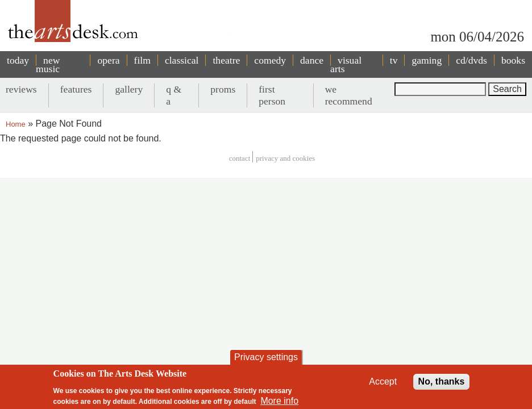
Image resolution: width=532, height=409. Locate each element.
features (76, 89)
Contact (240, 158)
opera (108, 60)
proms (223, 89)
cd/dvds (471, 60)
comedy (270, 60)
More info (279, 401)
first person (272, 95)
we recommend (349, 95)
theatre (226, 60)
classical (182, 60)
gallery (129, 89)
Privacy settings (266, 357)
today (18, 60)
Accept (383, 381)
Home (16, 124)
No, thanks (442, 381)
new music (48, 64)
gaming (427, 60)
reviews (21, 89)
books (513, 60)
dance (312, 60)
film (142, 60)
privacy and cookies (285, 158)
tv (394, 60)
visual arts (346, 64)
